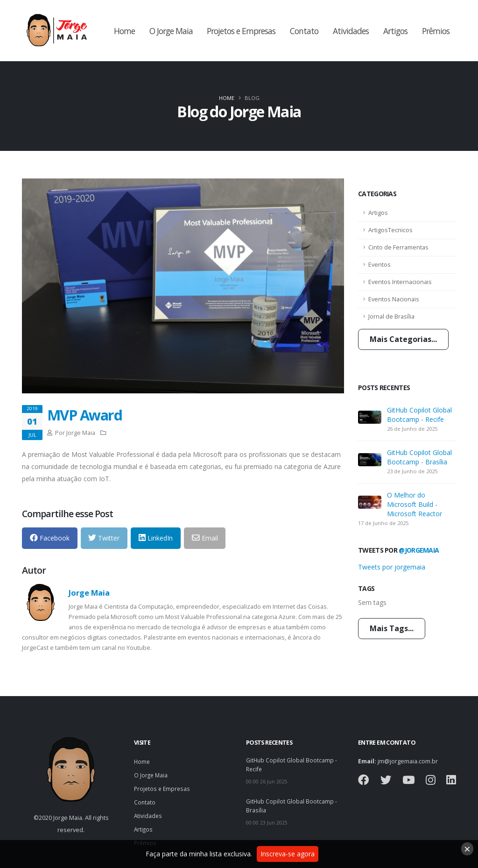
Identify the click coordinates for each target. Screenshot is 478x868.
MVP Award (84, 415)
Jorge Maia (89, 593)
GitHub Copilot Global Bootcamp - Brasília (419, 457)
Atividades (351, 31)
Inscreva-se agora (288, 854)
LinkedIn (156, 538)
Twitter (104, 538)
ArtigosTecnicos (390, 230)
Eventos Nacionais (394, 299)
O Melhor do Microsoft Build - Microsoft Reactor (415, 504)
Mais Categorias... (403, 339)
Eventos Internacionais (400, 282)
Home (124, 31)
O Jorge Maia (171, 31)
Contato (304, 31)
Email (205, 538)
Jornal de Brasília (391, 317)
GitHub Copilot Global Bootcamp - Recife (419, 415)
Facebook (50, 538)
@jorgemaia (419, 550)
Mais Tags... (392, 628)
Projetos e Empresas (241, 31)
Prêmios (436, 31)
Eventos (380, 265)
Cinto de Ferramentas (398, 247)
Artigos (395, 31)
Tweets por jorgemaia (392, 567)
